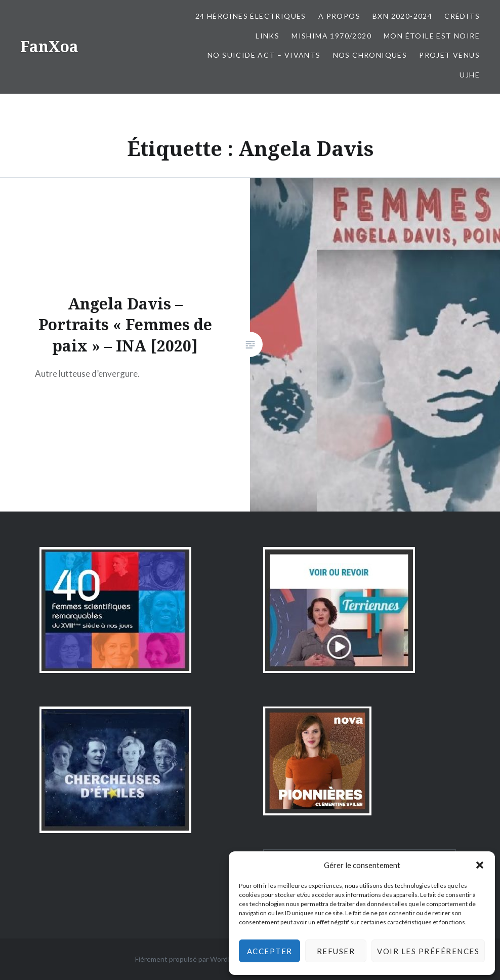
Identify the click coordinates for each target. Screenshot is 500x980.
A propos (339, 16)
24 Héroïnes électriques (251, 16)
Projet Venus (449, 55)
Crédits (462, 16)
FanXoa (49, 46)
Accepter (270, 951)
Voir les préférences (428, 951)
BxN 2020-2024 (402, 16)
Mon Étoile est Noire (432, 36)
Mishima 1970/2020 (331, 36)
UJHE (470, 75)
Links (267, 36)
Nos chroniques (370, 55)
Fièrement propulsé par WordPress (191, 959)
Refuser (336, 951)
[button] (480, 865)
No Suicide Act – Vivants (264, 55)
